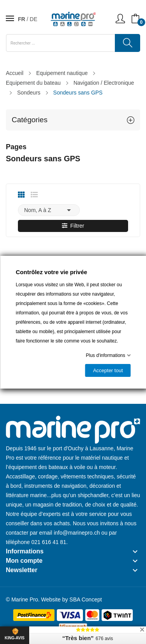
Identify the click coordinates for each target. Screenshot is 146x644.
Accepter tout (108, 370)
